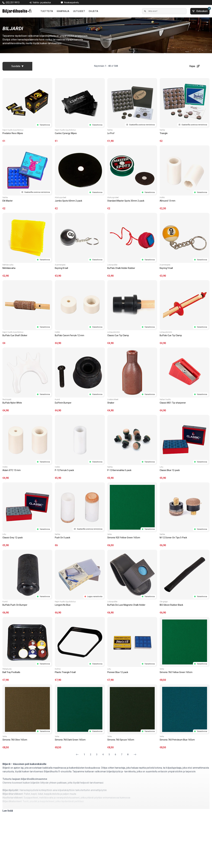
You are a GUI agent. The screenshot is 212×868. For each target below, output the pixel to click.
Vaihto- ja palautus (42, 2)
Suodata (17, 66)
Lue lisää (8, 811)
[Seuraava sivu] (134, 754)
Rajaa (195, 66)
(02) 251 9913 (13, 2)
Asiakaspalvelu (72, 2)
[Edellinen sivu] (78, 754)
